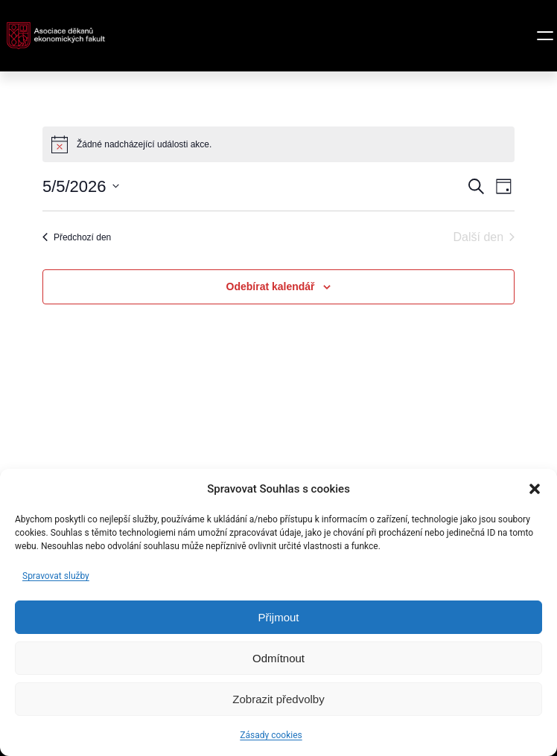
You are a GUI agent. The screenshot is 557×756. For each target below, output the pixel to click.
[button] (535, 489)
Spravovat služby (56, 576)
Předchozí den (77, 237)
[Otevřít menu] (545, 36)
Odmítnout (278, 658)
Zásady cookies (271, 735)
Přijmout (278, 617)
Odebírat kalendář (271, 286)
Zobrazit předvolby (278, 699)
